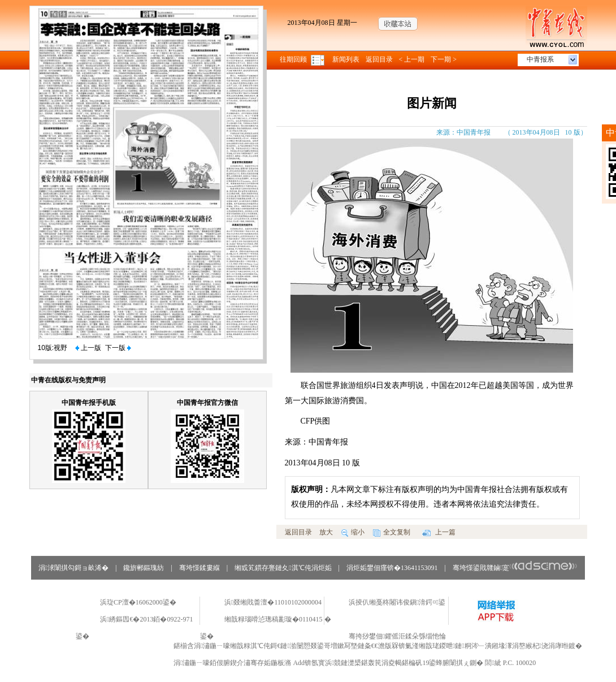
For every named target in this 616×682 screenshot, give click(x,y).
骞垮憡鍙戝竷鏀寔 (515, 568)
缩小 (353, 532)
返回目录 (379, 59)
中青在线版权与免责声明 (68, 380)
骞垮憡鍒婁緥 (199, 568)
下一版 (118, 348)
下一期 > (444, 59)
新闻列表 (346, 59)
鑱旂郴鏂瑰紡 (144, 568)
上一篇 (439, 532)
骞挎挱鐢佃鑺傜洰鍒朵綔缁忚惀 (397, 636)
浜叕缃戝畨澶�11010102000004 (273, 602)
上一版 (88, 348)
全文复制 (392, 532)
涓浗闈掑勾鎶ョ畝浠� (73, 568)
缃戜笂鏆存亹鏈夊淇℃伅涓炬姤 (283, 568)
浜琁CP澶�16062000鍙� (138, 602)
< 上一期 (412, 59)
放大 (326, 532)
